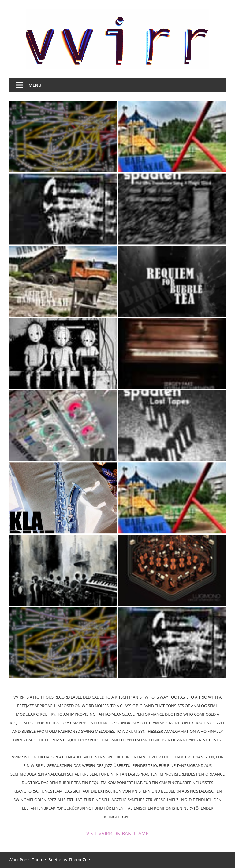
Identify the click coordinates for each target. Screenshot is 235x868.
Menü (35, 85)
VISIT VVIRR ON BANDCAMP (117, 834)
